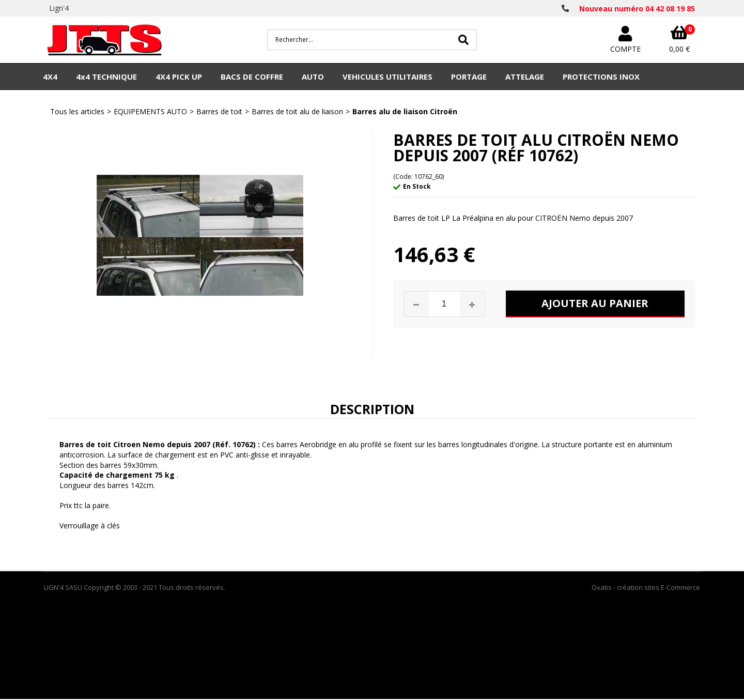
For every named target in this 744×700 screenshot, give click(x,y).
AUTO (313, 77)
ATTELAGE (525, 77)
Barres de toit (219, 111)
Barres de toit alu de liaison (297, 111)
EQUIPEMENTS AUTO (150, 111)
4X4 (50, 77)
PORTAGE (469, 77)
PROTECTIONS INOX (601, 77)
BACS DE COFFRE (252, 77)
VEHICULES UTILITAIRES (388, 77)
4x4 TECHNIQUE (106, 77)
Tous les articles (77, 111)
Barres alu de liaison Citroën (405, 111)
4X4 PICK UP (179, 77)
